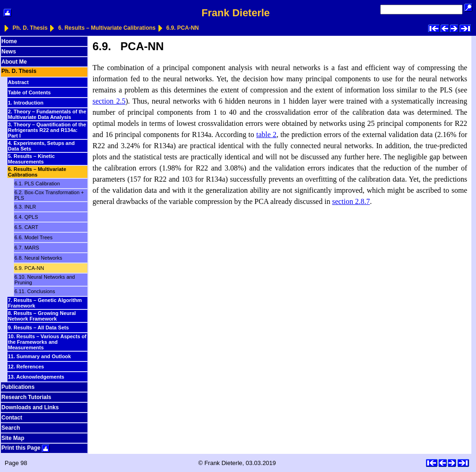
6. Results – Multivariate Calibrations (107, 28)
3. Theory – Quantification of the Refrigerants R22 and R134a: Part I (47, 130)
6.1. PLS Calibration (37, 184)
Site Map (13, 438)
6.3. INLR (25, 207)
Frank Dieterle (236, 13)
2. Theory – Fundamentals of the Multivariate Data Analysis (47, 114)
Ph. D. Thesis (30, 28)
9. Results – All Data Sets (38, 328)
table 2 (266, 134)
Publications (18, 387)
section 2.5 (109, 101)
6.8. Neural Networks (38, 258)
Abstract (18, 82)
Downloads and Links (30, 407)
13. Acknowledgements (36, 377)
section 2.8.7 (351, 201)
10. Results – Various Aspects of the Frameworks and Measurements (47, 342)
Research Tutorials (26, 397)
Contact (12, 418)
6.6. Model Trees (33, 237)
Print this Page (26, 448)
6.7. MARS (27, 248)
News (9, 52)
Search (11, 428)
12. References (26, 367)
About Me (14, 62)
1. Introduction (26, 103)
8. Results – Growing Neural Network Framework (42, 316)
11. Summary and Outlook (40, 356)
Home (9, 41)
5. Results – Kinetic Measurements (31, 159)
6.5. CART (26, 227)
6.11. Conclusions (35, 291)
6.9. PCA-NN (183, 28)
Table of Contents (29, 92)
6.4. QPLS (26, 217)
